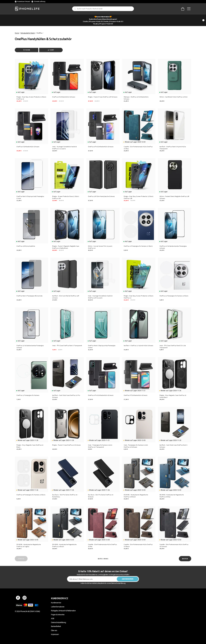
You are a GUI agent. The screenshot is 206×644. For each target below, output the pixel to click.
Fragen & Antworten (58, 615)
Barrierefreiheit (56, 626)
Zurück (21, 559)
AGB (53, 619)
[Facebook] (18, 598)
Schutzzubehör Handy (28, 33)
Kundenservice (56, 603)
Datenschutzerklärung (59, 622)
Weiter (185, 559)
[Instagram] (25, 598)
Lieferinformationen (58, 607)
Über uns (54, 630)
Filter (27, 50)
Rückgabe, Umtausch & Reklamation (63, 611)
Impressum (55, 634)
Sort (51, 50)
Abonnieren (128, 579)
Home (17, 33)
